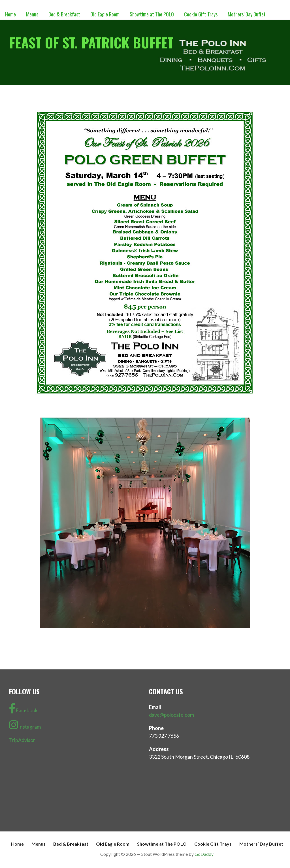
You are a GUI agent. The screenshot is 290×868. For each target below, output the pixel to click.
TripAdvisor (22, 740)
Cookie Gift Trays (201, 14)
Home (10, 14)
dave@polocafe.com (171, 715)
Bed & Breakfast (64, 14)
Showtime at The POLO (152, 14)
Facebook (23, 709)
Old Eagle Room (105, 14)
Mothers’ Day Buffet (247, 14)
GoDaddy (204, 854)
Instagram (25, 725)
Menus (32, 14)
